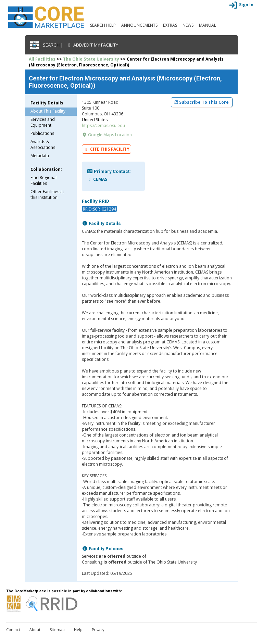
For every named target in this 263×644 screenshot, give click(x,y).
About (35, 630)
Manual (208, 25)
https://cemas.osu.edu (103, 125)
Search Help (103, 25)
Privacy (98, 630)
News (188, 25)
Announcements (139, 25)
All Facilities (42, 59)
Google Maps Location (107, 135)
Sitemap (57, 630)
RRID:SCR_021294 (99, 209)
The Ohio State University (91, 59)
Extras (170, 25)
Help (78, 630)
